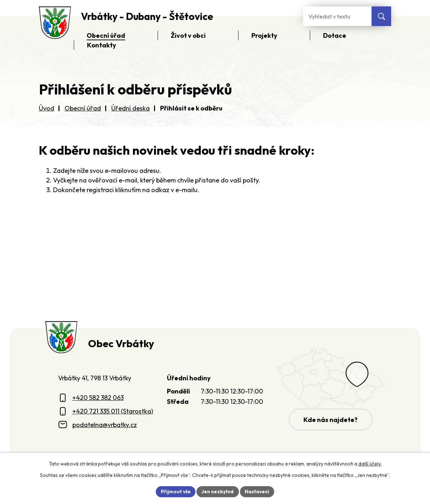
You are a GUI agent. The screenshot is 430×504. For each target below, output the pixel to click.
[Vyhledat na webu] (381, 16)
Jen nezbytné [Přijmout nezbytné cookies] (217, 491)
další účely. (370, 463)
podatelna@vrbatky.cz (105, 425)
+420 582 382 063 (98, 398)
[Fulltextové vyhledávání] (337, 16)
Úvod (47, 108)
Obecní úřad (83, 108)
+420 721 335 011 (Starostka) (113, 411)
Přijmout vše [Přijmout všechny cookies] (175, 491)
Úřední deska (130, 108)
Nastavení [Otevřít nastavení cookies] (258, 491)
